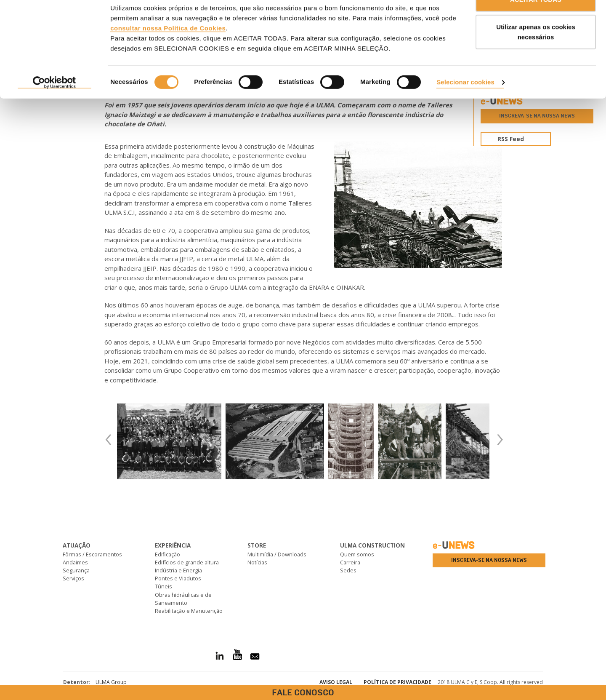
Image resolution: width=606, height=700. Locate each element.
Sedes (348, 570)
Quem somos (357, 554)
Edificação (167, 554)
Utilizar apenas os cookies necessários (536, 55)
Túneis (163, 586)
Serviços (73, 578)
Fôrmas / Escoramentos (92, 554)
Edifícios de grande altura (187, 562)
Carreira (350, 562)
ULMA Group (111, 682)
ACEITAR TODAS (536, 22)
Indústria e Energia (178, 570)
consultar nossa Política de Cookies (168, 51)
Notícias (257, 562)
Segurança (76, 570)
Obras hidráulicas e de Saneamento (183, 599)
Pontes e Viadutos (178, 578)
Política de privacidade (397, 682)
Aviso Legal (336, 682)
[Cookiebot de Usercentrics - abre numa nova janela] (54, 105)
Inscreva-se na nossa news (489, 560)
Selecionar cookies (465, 105)
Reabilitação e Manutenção (189, 611)
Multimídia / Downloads (277, 554)
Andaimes (75, 562)
